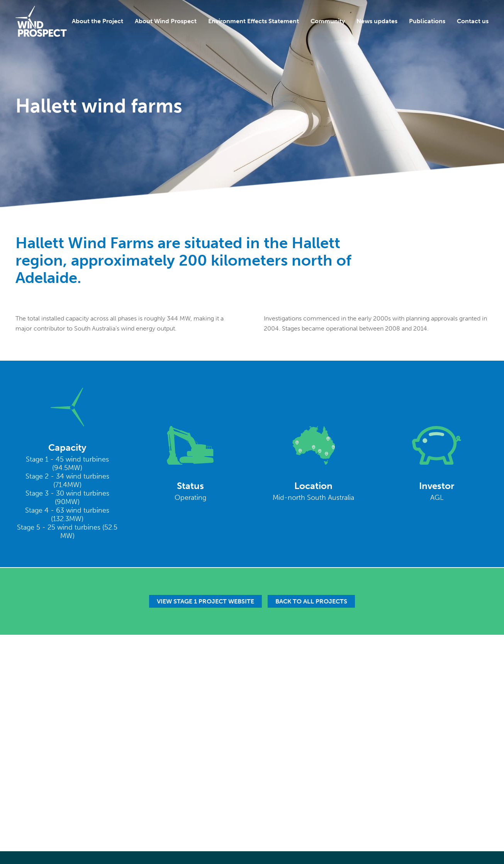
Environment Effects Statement (254, 21)
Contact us (473, 21)
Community (328, 21)
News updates (377, 21)
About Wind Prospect (166, 21)
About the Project (98, 21)
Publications (427, 21)
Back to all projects (311, 601)
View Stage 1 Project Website (205, 601)
